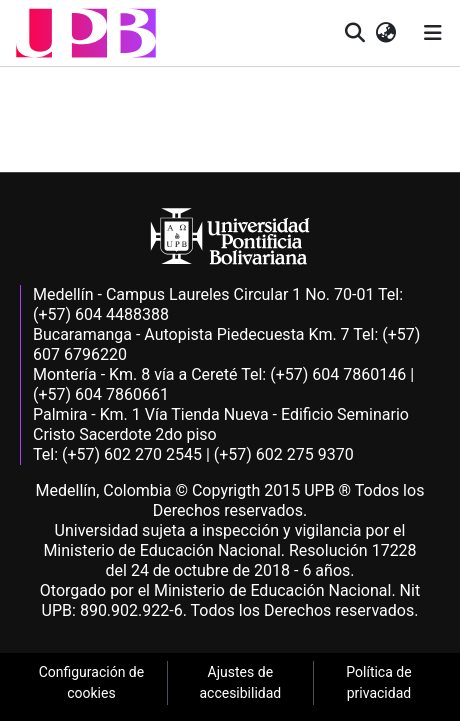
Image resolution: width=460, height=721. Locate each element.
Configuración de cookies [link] (92, 682)
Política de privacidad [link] (378, 682)
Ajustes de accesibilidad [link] (240, 682)
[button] (86, 33)
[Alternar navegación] (433, 33)
